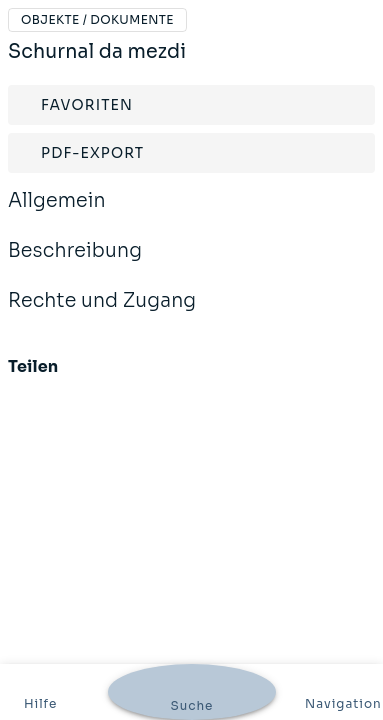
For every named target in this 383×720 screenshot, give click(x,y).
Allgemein (57, 214)
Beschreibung (75, 264)
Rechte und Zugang (102, 314)
